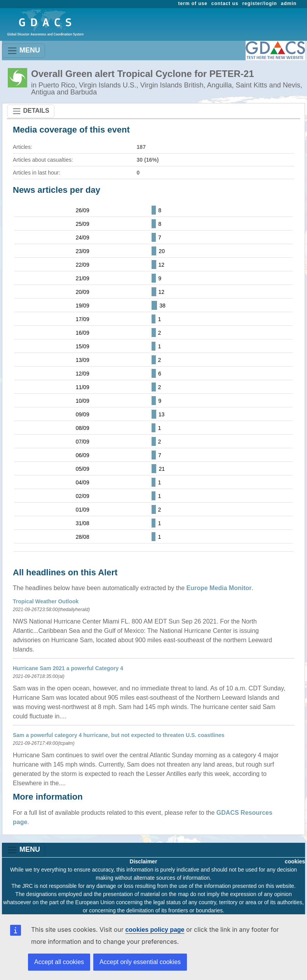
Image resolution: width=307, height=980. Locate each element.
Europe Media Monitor (219, 588)
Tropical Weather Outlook (46, 601)
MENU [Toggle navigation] (24, 51)
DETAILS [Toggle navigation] (31, 111)
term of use (193, 3)
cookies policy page (155, 930)
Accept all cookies (59, 962)
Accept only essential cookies (140, 962)
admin (289, 3)
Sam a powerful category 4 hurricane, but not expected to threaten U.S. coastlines (119, 735)
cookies (295, 861)
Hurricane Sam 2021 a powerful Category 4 (68, 668)
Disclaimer (144, 861)
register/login (259, 3)
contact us (225, 3)
